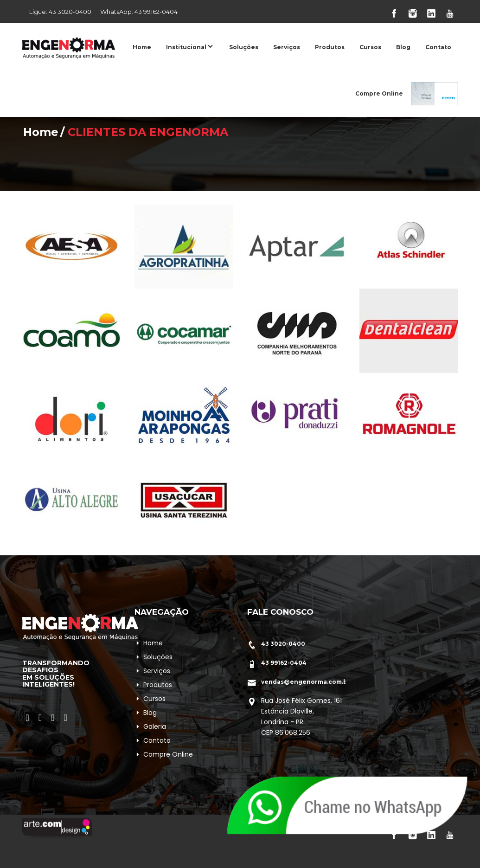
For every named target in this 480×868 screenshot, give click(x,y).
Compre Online (379, 93)
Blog (403, 47)
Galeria (155, 727)
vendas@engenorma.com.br (306, 682)
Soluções (244, 47)
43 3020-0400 (70, 12)
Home (142, 47)
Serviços (287, 47)
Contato (438, 47)
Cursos (370, 47)
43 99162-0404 (156, 12)
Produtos (330, 47)
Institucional (190, 46)
